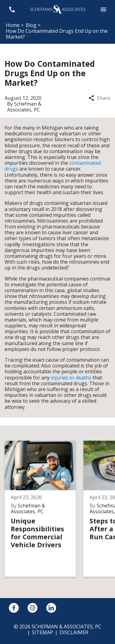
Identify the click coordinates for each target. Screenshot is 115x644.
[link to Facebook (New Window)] (14, 608)
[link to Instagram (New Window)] (33, 608)
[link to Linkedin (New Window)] (51, 608)
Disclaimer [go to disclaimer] (74, 632)
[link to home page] (58, 9)
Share (100, 98)
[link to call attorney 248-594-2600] (12, 9)
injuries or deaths (71, 378)
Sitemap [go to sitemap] (42, 632)
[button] (103, 9)
